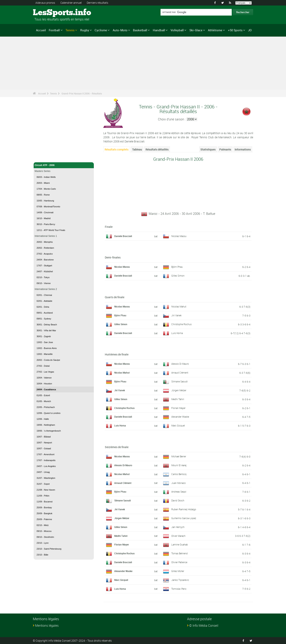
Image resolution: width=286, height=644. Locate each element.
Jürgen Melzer (179, 390)
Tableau (137, 149)
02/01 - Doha (43, 307)
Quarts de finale (115, 297)
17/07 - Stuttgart (44, 266)
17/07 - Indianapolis (46, 460)
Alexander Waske (180, 417)
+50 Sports (235, 30)
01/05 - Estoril (43, 395)
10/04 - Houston (44, 384)
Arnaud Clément (180, 373)
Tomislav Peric (179, 589)
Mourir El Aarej (179, 465)
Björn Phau (177, 267)
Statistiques (208, 149)
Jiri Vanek (176, 315)
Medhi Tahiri (178, 399)
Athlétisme (215, 30)
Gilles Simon (178, 276)
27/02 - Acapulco (45, 254)
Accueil (41, 30)
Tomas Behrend (179, 553)
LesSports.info (48, 13)
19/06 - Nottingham (46, 425)
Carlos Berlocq (179, 474)
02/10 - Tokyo (43, 277)
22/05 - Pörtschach (46, 407)
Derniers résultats (97, 3)
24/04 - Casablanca (46, 389)
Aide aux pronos (45, 3)
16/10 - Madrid (44, 218)
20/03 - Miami (43, 183)
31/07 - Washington (46, 478)
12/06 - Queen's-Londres (48, 413)
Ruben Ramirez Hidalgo (184, 509)
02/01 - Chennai (44, 295)
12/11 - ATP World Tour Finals (51, 230)
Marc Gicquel (178, 425)
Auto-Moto (120, 30)
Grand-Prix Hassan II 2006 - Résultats (82, 93)
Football (54, 30)
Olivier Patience (179, 562)
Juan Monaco (179, 483)
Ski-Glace (196, 30)
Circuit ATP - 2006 (64, 165)
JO (250, 30)
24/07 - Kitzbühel (45, 271)
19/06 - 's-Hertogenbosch (49, 431)
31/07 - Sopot (43, 484)
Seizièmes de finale (117, 447)
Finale (109, 227)
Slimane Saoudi (179, 381)
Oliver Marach (178, 536)
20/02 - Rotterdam (45, 248)
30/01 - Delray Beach (47, 325)
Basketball (140, 30)
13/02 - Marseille (45, 354)
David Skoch (178, 500)
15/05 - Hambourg (45, 201)
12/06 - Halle (43, 419)
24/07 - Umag (43, 472)
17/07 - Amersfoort (46, 454)
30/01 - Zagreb (44, 336)
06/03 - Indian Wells (46, 177)
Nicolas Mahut (179, 306)
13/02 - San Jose (45, 342)
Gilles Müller (178, 571)
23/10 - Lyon (43, 543)
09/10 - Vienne (44, 283)
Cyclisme (101, 30)
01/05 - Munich (44, 401)
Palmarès (225, 149)
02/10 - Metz (43, 525)
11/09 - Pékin (43, 496)
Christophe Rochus (181, 324)
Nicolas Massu (179, 236)
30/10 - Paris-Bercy (46, 224)
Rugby (85, 30)
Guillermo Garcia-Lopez (184, 518)
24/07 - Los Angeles (46, 466)
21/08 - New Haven (46, 490)
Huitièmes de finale (117, 354)
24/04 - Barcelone (45, 260)
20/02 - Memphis (45, 242)
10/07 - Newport (44, 443)
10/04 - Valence (44, 378)
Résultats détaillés (157, 149)
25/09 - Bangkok (44, 513)
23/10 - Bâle (42, 555)
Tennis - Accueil (44, 157)
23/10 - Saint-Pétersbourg (49, 549)
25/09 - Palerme (44, 519)
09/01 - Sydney (44, 319)
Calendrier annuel (71, 3)
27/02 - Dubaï (43, 366)
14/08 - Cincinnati (45, 212)
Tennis (70, 30)
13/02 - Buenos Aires (47, 348)
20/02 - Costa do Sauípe (48, 360)
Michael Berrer (179, 456)
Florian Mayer (178, 408)
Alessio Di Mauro (180, 364)
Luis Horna (177, 333)
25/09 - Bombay (44, 507)
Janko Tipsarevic (180, 580)
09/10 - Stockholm (45, 537)
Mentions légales (47, 626)
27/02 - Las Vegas (45, 372)
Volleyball (177, 30)
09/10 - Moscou (44, 531)
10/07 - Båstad (44, 437)
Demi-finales (113, 257)
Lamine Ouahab (180, 544)
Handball (159, 30)
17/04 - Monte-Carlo (46, 189)
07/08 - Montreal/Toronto (48, 207)
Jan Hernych (178, 527)
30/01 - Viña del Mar (46, 330)
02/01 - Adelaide (44, 301)
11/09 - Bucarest (45, 502)
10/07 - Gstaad (44, 448)
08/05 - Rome (43, 195)
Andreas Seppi (179, 492)
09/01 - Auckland (45, 313)
